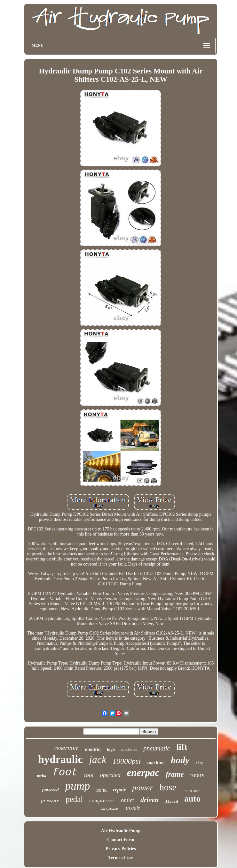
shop (200, 763)
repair (119, 790)
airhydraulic (110, 809)
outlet (127, 800)
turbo (41, 776)
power (142, 788)
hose (168, 787)
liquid (171, 802)
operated (110, 775)
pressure (50, 800)
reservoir (66, 748)
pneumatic (157, 748)
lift (182, 747)
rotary (197, 775)
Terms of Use (121, 858)
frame (175, 774)
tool (89, 775)
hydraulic (60, 759)
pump (78, 786)
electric (93, 750)
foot (65, 773)
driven (150, 799)
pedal (74, 799)
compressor (102, 800)
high (111, 749)
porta (101, 790)
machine (156, 763)
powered (51, 790)
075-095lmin (191, 791)
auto (192, 799)
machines (129, 749)
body (180, 760)
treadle (133, 808)
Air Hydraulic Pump (121, 831)
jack (98, 759)
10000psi (127, 761)
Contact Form (121, 840)
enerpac (143, 773)
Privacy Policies (121, 849)
